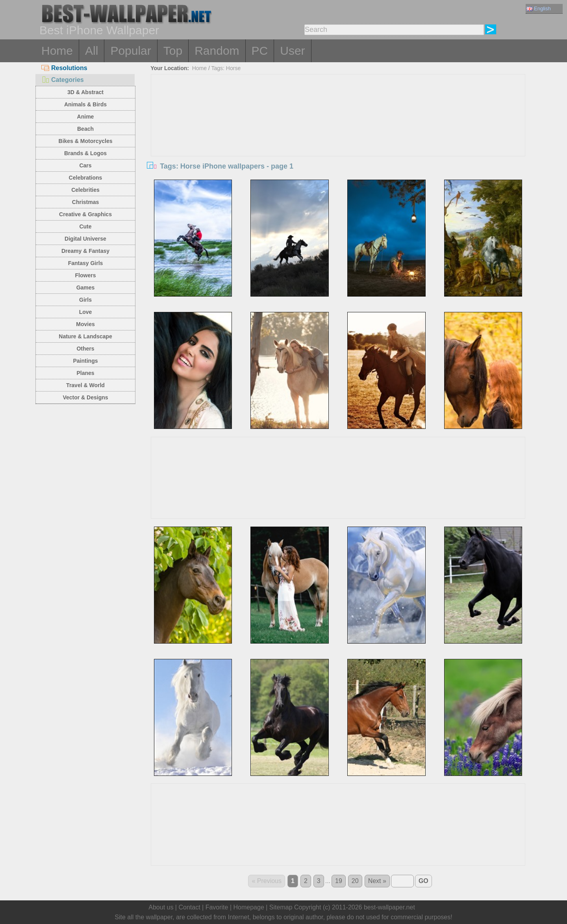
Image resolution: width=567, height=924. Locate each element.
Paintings (85, 361)
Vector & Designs (85, 397)
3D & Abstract (85, 92)
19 (339, 881)
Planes (85, 373)
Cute (85, 226)
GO (423, 881)
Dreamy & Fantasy (85, 251)
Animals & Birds (85, 104)
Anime (86, 117)
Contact (189, 907)
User (292, 51)
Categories (63, 80)
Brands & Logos (85, 153)
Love (86, 312)
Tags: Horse (226, 68)
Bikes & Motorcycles (86, 141)
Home (57, 51)
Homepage (249, 907)
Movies (85, 324)
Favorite (217, 907)
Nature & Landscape (85, 336)
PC (260, 51)
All (92, 51)
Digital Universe (85, 239)
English (539, 8)
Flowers (86, 275)
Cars (85, 165)
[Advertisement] (338, 134)
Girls (85, 300)
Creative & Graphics (85, 214)
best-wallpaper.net (389, 907)
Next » (377, 881)
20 (355, 881)
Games (86, 288)
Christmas (85, 202)
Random (217, 51)
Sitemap (281, 907)
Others (85, 349)
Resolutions (64, 68)
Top (173, 51)
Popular (131, 51)
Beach (85, 129)
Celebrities (85, 190)
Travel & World (85, 385)
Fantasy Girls (86, 263)
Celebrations (86, 178)
